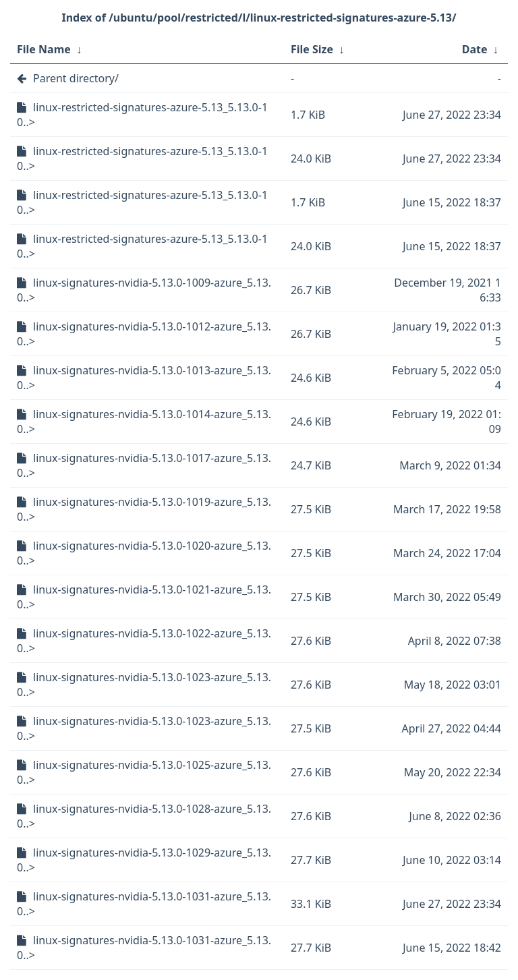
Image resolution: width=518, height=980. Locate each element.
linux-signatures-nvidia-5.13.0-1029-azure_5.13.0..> (144, 860)
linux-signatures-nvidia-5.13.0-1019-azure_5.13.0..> (144, 509)
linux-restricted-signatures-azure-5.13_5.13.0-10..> (142, 115)
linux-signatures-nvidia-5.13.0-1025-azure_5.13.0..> (144, 772)
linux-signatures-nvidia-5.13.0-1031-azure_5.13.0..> (144, 904)
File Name (44, 49)
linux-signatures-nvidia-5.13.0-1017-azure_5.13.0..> (144, 465)
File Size (312, 49)
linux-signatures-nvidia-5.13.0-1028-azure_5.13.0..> (144, 816)
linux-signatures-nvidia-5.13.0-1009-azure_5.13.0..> (144, 290)
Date (475, 49)
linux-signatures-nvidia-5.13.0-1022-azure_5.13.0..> (144, 641)
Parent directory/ (76, 78)
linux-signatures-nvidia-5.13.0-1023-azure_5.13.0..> (144, 685)
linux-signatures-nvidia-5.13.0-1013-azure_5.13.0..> (144, 378)
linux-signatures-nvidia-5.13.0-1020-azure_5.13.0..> (144, 553)
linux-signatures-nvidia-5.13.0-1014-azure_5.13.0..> (144, 422)
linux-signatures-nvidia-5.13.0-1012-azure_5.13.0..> (144, 334)
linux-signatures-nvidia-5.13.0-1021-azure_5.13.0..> (144, 597)
